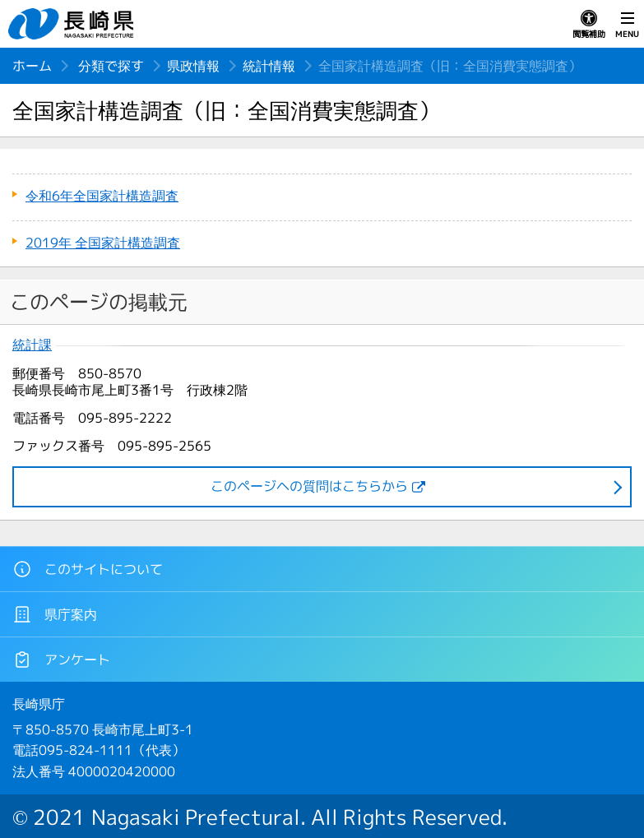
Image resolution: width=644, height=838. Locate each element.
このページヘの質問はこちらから (309, 486)
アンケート (61, 660)
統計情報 (269, 66)
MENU (627, 25)
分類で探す (111, 66)
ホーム (32, 66)
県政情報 (193, 66)
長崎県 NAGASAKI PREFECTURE (73, 24)
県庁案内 (55, 614)
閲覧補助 (589, 25)
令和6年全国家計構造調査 (102, 196)
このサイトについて (88, 569)
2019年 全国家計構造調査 (103, 243)
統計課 (32, 345)
